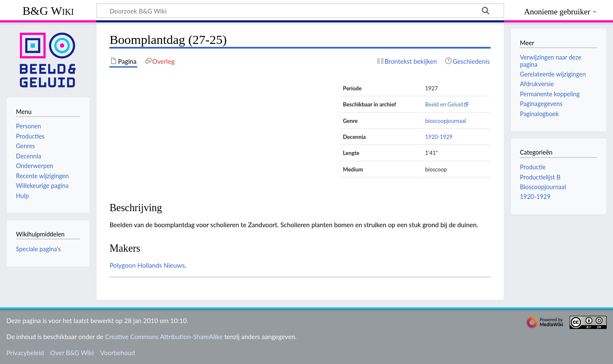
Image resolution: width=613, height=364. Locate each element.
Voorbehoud (117, 353)
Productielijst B (540, 177)
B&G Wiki (48, 11)
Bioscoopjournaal (543, 187)
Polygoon (122, 265)
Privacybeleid (25, 353)
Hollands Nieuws (161, 265)
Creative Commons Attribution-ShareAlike (164, 337)
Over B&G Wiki (72, 353)
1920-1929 (439, 137)
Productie (533, 167)
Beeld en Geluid (444, 104)
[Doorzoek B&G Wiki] (300, 11)
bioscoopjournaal (446, 121)
